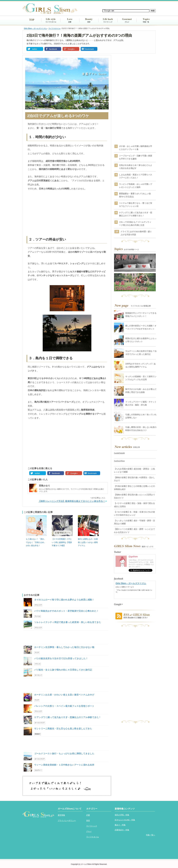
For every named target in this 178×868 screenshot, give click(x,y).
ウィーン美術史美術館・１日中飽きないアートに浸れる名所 (64, 765)
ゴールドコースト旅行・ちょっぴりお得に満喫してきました (64, 754)
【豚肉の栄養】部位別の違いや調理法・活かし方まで (134, 479)
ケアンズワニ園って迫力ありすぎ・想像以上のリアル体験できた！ (68, 717)
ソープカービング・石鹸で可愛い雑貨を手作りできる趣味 (136, 157)
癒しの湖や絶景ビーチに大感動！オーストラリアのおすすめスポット (141, 327)
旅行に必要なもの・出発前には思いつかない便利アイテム (88, 542)
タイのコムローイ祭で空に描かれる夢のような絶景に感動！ (64, 600)
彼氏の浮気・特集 (122, 815)
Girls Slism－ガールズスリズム (131, 583)
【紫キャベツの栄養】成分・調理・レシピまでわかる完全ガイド (134, 531)
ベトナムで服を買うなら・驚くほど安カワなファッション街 (136, 205)
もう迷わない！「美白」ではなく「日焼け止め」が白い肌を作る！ (36, 542)
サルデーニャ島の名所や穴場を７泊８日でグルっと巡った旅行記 (141, 353)
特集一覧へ (151, 835)
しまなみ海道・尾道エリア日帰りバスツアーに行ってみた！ (136, 176)
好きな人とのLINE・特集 (125, 820)
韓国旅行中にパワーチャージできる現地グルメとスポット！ (141, 315)
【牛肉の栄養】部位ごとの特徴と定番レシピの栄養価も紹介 (134, 488)
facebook (53, 49)
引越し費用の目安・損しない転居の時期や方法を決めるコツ (141, 429)
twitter (35, 49)
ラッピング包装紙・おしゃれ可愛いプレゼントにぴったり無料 (136, 186)
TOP (32, 20)
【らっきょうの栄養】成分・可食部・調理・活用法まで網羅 (134, 522)
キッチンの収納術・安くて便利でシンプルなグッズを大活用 (141, 378)
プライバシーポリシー (67, 821)
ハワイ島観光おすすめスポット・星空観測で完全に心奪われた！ (66, 611)
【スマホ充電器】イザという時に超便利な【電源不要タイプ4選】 (62, 542)
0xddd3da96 (119, 453)
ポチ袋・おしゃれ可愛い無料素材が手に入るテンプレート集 (136, 148)
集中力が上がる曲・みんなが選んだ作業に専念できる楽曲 (141, 391)
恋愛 (70, 22)
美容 (89, 22)
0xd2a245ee (119, 461)
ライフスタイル (51, 22)
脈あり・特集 (120, 825)
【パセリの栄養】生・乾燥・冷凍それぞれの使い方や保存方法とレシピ (134, 513)
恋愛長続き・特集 (122, 830)
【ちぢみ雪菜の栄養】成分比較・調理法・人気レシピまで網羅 (134, 470)
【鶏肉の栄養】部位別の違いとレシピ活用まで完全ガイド (134, 496)
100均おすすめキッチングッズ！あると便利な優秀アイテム (141, 365)
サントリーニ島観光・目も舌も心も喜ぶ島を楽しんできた (63, 729)
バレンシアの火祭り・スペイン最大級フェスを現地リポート (64, 706)
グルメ (127, 22)
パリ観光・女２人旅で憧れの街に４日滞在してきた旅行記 (63, 670)
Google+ (71, 49)
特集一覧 (146, 22)
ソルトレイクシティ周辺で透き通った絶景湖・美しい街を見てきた (68, 622)
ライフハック (108, 22)
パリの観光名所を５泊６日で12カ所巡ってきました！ (61, 658)
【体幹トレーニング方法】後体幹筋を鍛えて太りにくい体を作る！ (72, 501)
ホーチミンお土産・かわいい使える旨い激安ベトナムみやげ (64, 695)
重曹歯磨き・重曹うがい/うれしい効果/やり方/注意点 (135, 195)
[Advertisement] (67, 214)
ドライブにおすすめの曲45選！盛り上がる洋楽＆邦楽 (136, 233)
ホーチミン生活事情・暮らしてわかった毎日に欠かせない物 (64, 647)
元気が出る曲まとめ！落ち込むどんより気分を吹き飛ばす (136, 167)
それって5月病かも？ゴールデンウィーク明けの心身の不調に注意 (135, 224)
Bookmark (89, 49)
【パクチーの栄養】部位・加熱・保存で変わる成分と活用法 (134, 505)
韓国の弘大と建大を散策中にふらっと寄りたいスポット (141, 340)
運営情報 (61, 815)
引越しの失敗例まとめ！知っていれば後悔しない (141, 416)
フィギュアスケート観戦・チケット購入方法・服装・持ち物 (141, 403)
